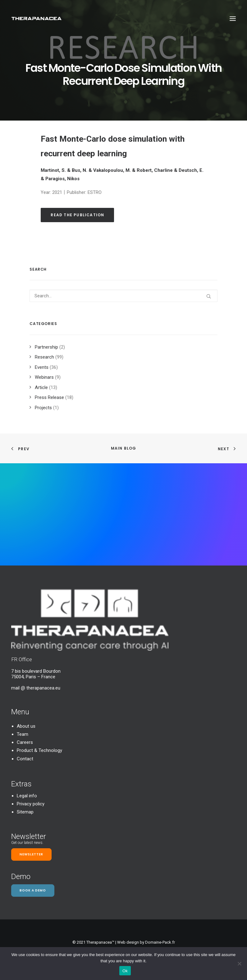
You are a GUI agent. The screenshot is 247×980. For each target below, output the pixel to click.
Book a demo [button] (33, 890)
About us (26, 726)
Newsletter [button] (31, 854)
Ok (125, 971)
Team (23, 734)
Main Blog (124, 448)
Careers (25, 742)
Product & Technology (39, 750)
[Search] (123, 296)
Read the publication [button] (77, 215)
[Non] (239, 964)
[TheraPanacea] (37, 18)
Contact (25, 759)
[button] (233, 18)
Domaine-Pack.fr (160, 942)
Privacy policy (31, 804)
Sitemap (25, 812)
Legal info (27, 796)
